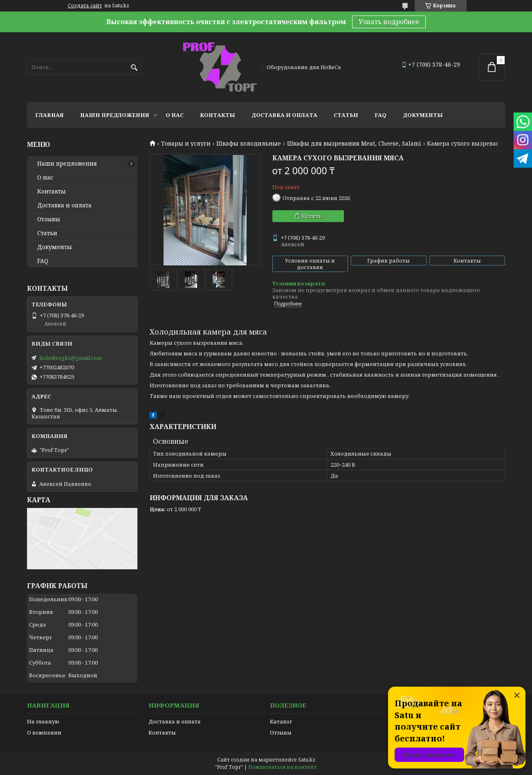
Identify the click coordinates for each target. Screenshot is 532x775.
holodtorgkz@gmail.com (71, 358)
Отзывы (49, 219)
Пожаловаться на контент (283, 767)
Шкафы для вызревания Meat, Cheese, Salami (354, 144)
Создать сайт (85, 6)
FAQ (380, 115)
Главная (49, 115)
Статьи (346, 115)
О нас (175, 115)
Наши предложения (115, 115)
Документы (423, 115)
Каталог (281, 721)
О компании (44, 732)
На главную (43, 721)
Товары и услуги (186, 144)
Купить (312, 216)
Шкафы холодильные (249, 144)
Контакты (218, 115)
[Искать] (134, 68)
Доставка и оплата (284, 115)
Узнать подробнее (389, 22)
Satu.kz (307, 760)
